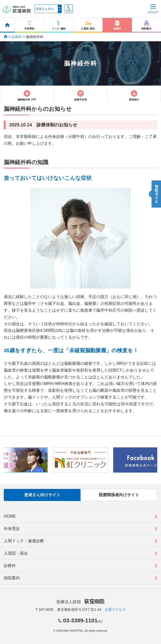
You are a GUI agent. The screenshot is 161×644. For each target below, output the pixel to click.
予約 (68, 9)
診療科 (17, 37)
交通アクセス (115, 610)
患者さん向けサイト (42, 495)
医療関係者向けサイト (119, 495)
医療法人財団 (80, 602)
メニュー (153, 9)
